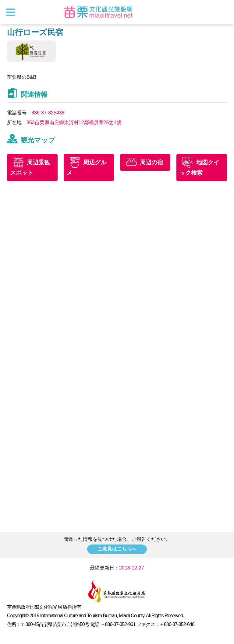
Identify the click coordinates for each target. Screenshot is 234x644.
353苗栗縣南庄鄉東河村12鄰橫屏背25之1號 (74, 123)
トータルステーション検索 (224, 12)
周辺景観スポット (30, 168)
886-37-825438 (48, 113)
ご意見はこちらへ (117, 549)
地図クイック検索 (199, 168)
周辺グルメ (87, 168)
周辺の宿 (151, 162)
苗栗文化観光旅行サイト (98, 12)
